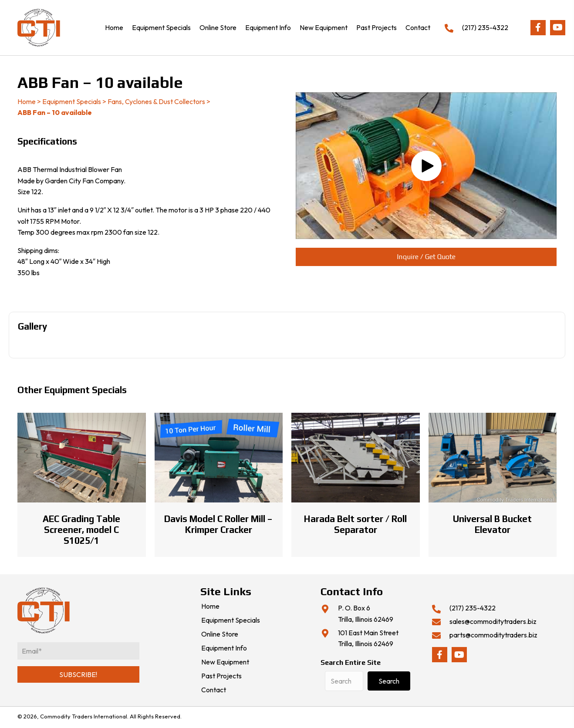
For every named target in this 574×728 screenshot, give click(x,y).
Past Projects (221, 676)
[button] (538, 28)
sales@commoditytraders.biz (493, 621)
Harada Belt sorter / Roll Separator (355, 524)
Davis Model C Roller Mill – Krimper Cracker (218, 524)
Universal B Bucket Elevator (492, 524)
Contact (214, 690)
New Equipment (225, 662)
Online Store (220, 634)
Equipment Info (224, 648)
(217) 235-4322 (485, 27)
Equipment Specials (72, 101)
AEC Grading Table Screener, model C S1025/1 (81, 530)
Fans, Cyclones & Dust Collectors (156, 101)
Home (27, 101)
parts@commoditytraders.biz (493, 635)
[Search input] (344, 681)
